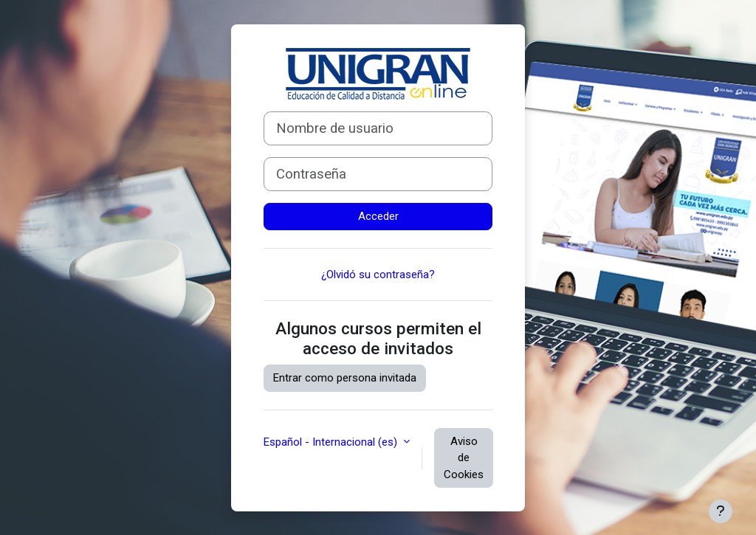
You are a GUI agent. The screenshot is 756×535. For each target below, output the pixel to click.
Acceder (378, 216)
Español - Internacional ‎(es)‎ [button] (332, 442)
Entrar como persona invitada (345, 378)
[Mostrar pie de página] (721, 511)
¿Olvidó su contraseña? (378, 275)
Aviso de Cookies (464, 458)
